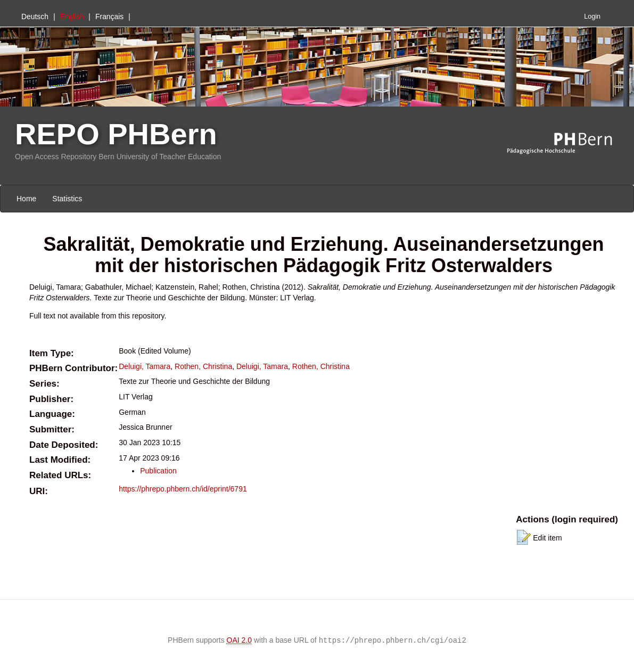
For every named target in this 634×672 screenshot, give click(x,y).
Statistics (67, 199)
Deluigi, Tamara (145, 366)
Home (26, 199)
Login (592, 17)
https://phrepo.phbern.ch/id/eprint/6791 (183, 489)
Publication (158, 471)
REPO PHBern (116, 134)
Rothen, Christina (203, 366)
